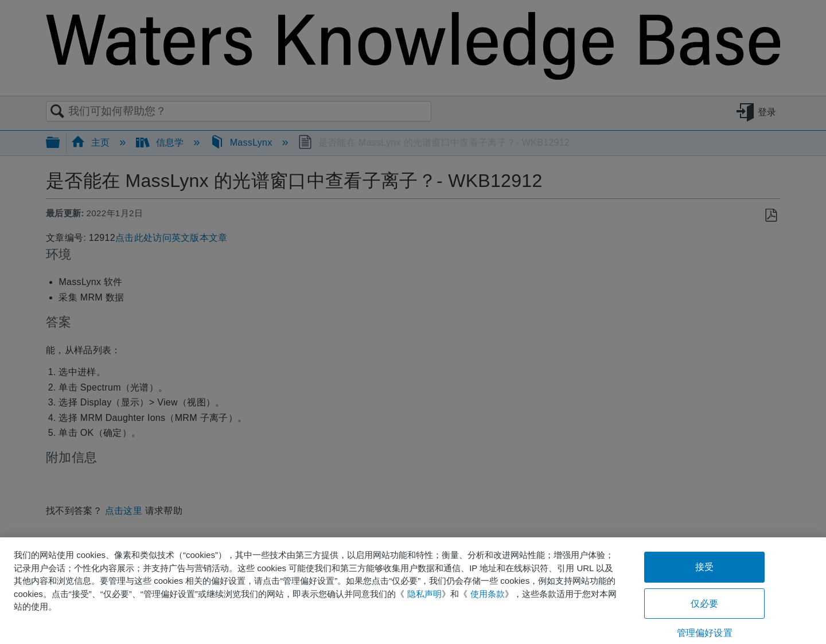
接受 (704, 567)
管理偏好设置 (705, 633)
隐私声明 (424, 594)
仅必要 (704, 604)
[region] (413, 591)
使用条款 (488, 594)
